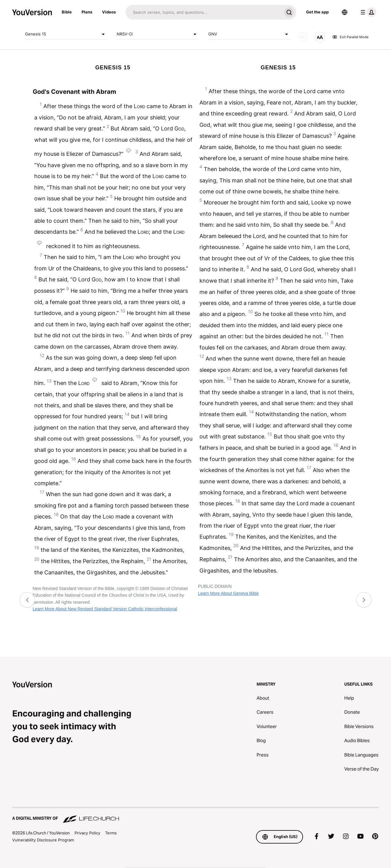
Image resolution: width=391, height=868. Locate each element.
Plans (87, 12)
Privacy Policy (87, 833)
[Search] (204, 12)
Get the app (317, 12)
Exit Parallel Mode (350, 37)
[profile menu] (367, 12)
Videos (109, 12)
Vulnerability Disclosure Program (43, 840)
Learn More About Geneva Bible (228, 593)
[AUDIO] (302, 37)
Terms (111, 833)
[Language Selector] (345, 12)
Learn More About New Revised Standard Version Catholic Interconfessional (105, 609)
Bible (67, 12)
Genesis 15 (66, 34)
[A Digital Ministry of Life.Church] (195, 815)
